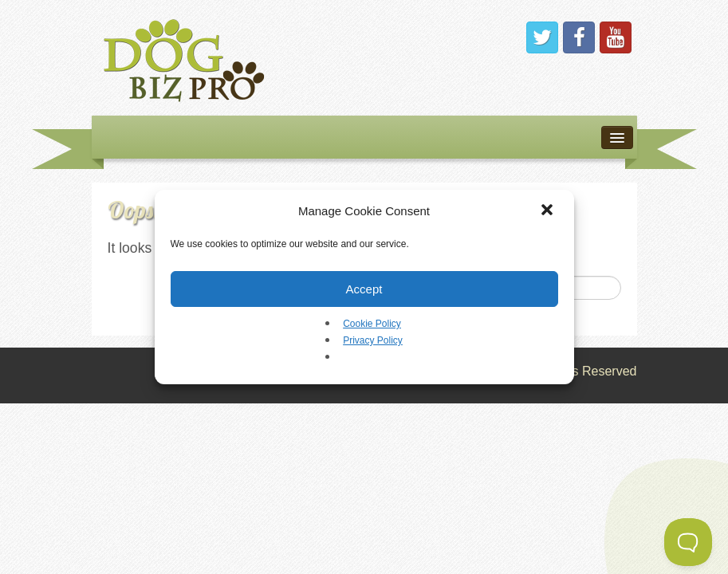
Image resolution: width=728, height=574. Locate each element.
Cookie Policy (372, 324)
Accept (364, 289)
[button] (549, 211)
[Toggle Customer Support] (688, 542)
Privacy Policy (373, 340)
